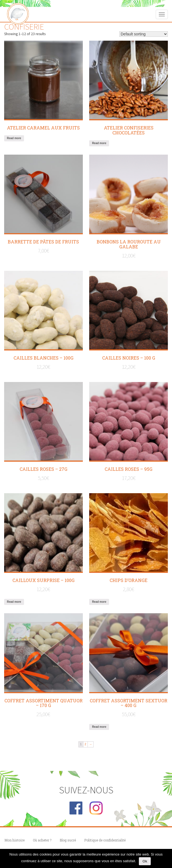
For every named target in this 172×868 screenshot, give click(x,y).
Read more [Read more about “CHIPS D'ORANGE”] (99, 602)
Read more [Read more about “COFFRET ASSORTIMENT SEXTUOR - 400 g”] (99, 727)
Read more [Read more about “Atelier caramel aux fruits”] (14, 138)
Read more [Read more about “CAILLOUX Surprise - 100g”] (14, 602)
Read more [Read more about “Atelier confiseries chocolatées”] (99, 143)
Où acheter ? (42, 840)
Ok (145, 861)
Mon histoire (14, 840)
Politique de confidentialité (105, 840)
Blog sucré (68, 840)
